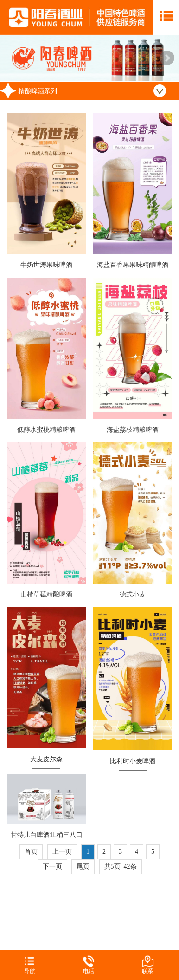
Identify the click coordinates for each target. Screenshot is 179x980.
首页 (31, 852)
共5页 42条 (121, 866)
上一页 (62, 852)
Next (167, 58)
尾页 (83, 866)
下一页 (52, 866)
